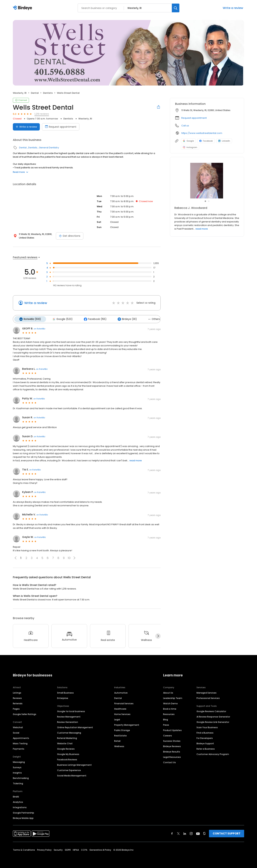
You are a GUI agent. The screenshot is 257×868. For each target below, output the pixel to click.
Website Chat (65, 743)
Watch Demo (170, 703)
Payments (19, 748)
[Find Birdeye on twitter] (178, 833)
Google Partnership (23, 812)
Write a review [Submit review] (26, 127)
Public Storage (122, 730)
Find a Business (205, 732)
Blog (166, 719)
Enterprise (63, 697)
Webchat (18, 727)
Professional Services (208, 697)
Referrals (18, 703)
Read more (21, 172)
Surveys (17, 767)
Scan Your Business (207, 727)
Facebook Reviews (67, 759)
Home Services (122, 713)
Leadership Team (173, 697)
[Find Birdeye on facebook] (172, 833)
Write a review (233, 8)
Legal (117, 719)
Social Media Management (72, 775)
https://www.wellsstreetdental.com (202, 133)
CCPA (84, 849)
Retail (117, 740)
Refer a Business (206, 748)
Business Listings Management (74, 764)
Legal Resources (172, 756)
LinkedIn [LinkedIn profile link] (224, 141)
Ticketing (18, 783)
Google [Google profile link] (188, 141)
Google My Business (68, 753)
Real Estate (120, 735)
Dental (35, 93)
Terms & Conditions (24, 849)
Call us (185, 126)
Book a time (170, 708)
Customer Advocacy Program (213, 753)
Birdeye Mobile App (23, 817)
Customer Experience (69, 770)
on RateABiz (40, 328)
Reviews (17, 697)
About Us (168, 692)
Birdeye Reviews (172, 746)
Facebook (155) (93, 319)
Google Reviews (66, 748)
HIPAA (76, 849)
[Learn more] (207, 181)
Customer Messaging (69, 732)
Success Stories (172, 740)
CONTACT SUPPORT (227, 833)
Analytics (18, 801)
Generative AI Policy (100, 849)
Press (166, 724)
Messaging (19, 761)
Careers (167, 735)
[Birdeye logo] (23, 8)
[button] (74, 557)
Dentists (48, 93)
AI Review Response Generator (213, 716)
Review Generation (68, 721)
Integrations (20, 807)
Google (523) (61, 319)
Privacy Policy (44, 849)
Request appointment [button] (194, 118)
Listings (17, 692)
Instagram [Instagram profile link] (190, 147)
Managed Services (206, 692)
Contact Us (169, 762)
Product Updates (172, 730)
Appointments (21, 737)
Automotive (121, 692)
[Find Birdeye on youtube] (198, 833)
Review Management (69, 716)
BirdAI (16, 796)
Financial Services (124, 703)
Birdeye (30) (124, 319)
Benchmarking (21, 777)
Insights (17, 772)
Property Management (127, 724)
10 (69, 557)
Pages (16, 708)
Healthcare (120, 708)
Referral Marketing (67, 737)
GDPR (68, 849)
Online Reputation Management (75, 727)
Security (58, 849)
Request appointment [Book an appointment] (61, 127)
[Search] (176, 8)
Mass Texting (20, 743)
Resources (169, 713)
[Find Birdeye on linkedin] (185, 833)
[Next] (158, 636)
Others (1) (152, 319)
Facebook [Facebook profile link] (206, 141)
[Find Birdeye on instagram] (191, 833)
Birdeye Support (205, 743)
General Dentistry (49, 148)
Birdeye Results (172, 751)
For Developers (205, 737)
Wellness (119, 746)
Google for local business (71, 711)
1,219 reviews (42, 114)
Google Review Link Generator (213, 721)
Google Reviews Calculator (211, 711)
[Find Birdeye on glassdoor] (204, 833)
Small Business (65, 692)
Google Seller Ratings (25, 713)
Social (16, 732)
